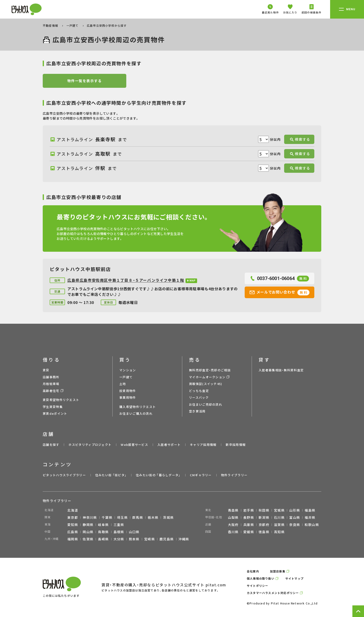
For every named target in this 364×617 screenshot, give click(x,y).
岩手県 (249, 510)
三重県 (119, 525)
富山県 (295, 517)
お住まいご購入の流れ (136, 413)
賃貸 (46, 370)
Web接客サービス (134, 445)
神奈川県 (90, 517)
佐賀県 (88, 539)
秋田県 (264, 510)
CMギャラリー (201, 475)
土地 (123, 384)
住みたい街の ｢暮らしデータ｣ (158, 475)
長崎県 (103, 539)
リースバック (199, 397)
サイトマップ (294, 578)
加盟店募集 (278, 571)
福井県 (310, 517)
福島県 (310, 510)
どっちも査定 (199, 391)
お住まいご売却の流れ (206, 404)
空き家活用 (197, 411)
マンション (128, 370)
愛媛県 (249, 532)
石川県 (279, 517)
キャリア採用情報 (203, 445)
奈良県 (295, 525)
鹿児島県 (167, 539)
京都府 (264, 525)
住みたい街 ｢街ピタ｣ (111, 475)
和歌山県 (312, 525)
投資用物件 (128, 391)
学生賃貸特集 (53, 407)
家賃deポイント (55, 413)
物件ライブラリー (234, 475)
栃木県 (153, 517)
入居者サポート (169, 445)
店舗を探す (51, 445)
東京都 (73, 517)
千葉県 (107, 517)
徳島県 (264, 532)
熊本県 (134, 539)
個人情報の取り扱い (261, 578)
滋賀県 (279, 525)
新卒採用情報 (236, 445)
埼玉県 (122, 517)
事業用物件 (128, 397)
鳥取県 (103, 532)
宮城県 (279, 510)
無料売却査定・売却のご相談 (210, 370)
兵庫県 (249, 525)
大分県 (119, 539)
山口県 (134, 532)
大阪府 (233, 525)
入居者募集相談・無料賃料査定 (281, 370)
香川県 (233, 532)
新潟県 (264, 517)
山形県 (295, 510)
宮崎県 (149, 539)
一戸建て (73, 25)
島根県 (119, 532)
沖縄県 (184, 539)
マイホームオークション (207, 377)
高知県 (279, 532)
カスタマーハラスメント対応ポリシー (273, 593)
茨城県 (168, 517)
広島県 (73, 532)
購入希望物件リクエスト (138, 407)
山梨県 (233, 517)
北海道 (73, 510)
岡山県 (88, 532)
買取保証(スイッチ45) (206, 384)
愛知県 (73, 525)
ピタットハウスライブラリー (64, 475)
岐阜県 (103, 525)
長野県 (249, 517)
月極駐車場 (51, 384)
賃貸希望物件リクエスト (61, 400)
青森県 (233, 510)
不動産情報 (51, 25)
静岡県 (88, 525)
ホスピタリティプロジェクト (90, 445)
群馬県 (138, 517)
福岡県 (73, 539)
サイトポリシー (257, 586)
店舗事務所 (51, 377)
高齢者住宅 (51, 391)
